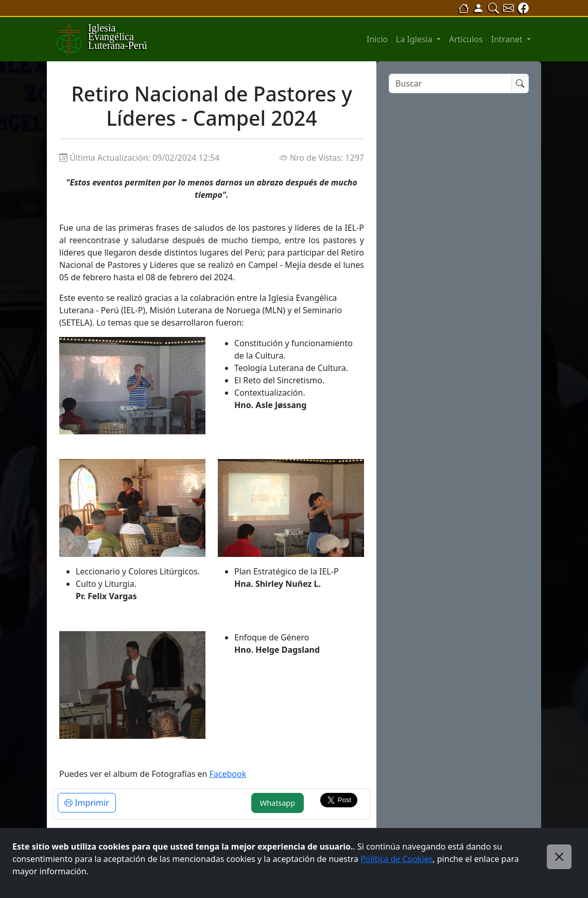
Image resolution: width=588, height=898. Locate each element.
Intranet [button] (508, 39)
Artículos (466, 39)
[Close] (559, 857)
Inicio (377, 39)
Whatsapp (278, 803)
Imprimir (87, 803)
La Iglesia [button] (415, 39)
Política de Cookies (396, 859)
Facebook (228, 774)
